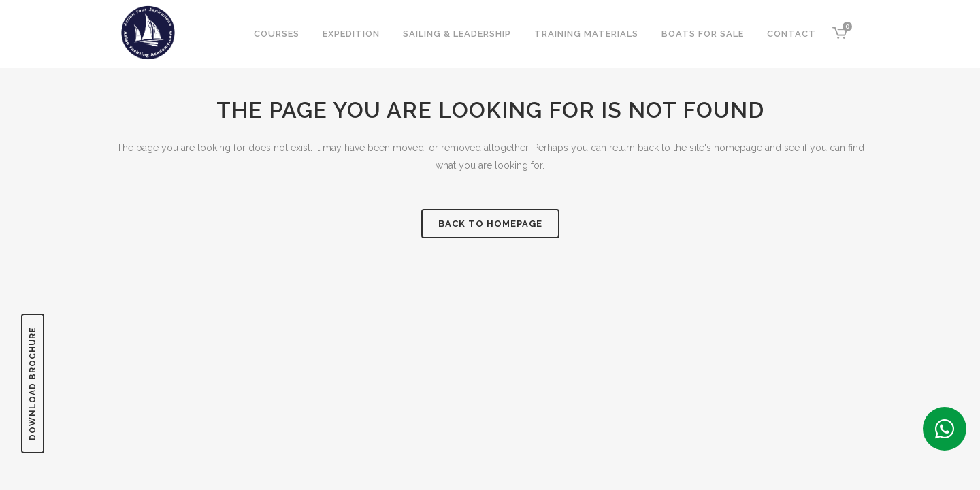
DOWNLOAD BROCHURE (33, 383)
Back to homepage (490, 224)
